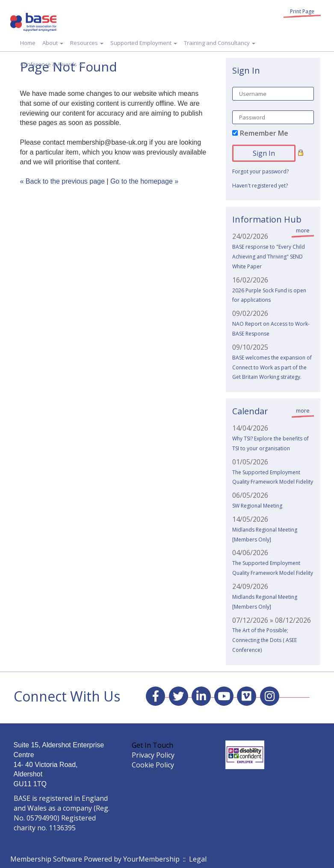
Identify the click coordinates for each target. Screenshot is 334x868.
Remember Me (264, 133)
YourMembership (151, 859)
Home (28, 43)
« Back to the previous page (62, 181)
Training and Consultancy (220, 43)
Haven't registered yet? (260, 186)
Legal (198, 859)
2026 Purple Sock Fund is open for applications (269, 295)
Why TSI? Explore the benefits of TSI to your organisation (270, 443)
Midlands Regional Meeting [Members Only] (265, 535)
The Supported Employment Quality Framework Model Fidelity (273, 477)
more (303, 230)
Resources (87, 43)
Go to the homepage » (144, 181)
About (53, 43)
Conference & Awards (51, 64)
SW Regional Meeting (257, 506)
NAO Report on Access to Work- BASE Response (271, 329)
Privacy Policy (153, 755)
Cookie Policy (153, 765)
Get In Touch (152, 745)
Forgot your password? (260, 171)
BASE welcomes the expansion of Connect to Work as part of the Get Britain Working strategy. (272, 367)
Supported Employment (144, 43)
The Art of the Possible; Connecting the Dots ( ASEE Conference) (265, 640)
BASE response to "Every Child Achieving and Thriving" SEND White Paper (269, 257)
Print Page (302, 11)
